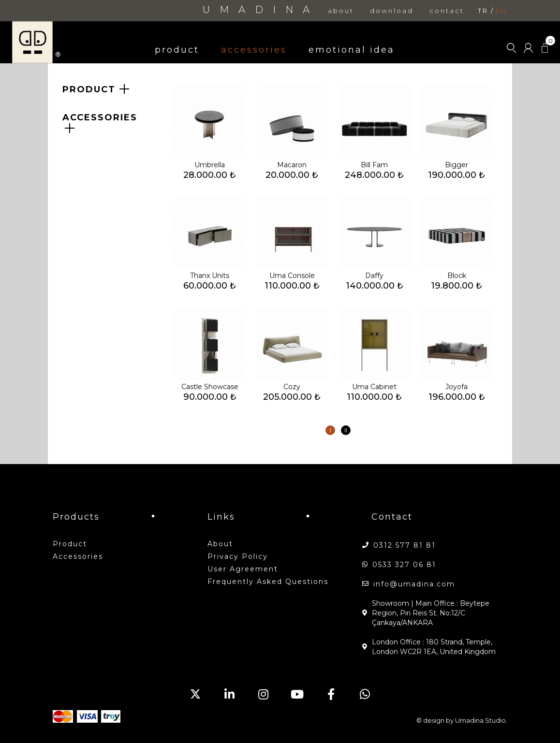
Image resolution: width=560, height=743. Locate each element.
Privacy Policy (238, 556)
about (341, 11)
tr (483, 11)
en (501, 11)
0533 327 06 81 (404, 565)
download (392, 11)
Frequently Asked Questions (268, 582)
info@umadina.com (414, 584)
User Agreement (243, 569)
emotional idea (352, 50)
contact (447, 11)
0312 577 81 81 (405, 545)
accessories (254, 50)
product (177, 50)
